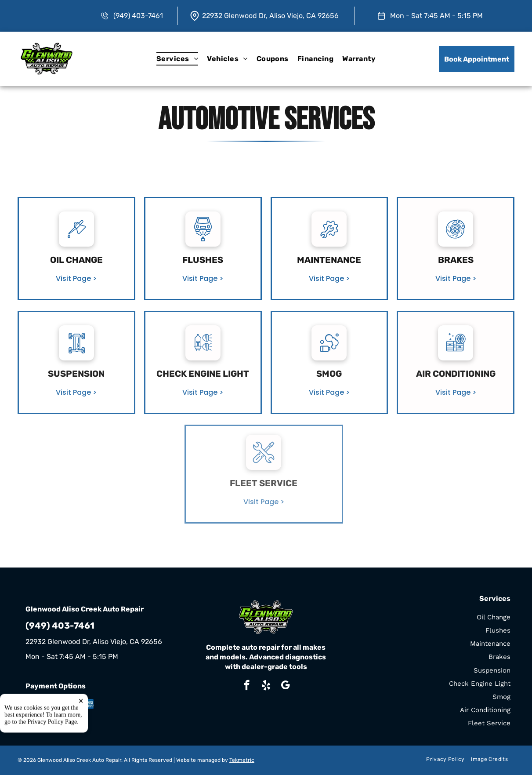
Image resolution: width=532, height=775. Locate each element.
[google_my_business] (285, 686)
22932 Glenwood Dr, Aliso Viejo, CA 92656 (270, 16)
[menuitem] (177, 59)
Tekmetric (242, 760)
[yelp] (266, 686)
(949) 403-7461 (138, 16)
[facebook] (247, 686)
